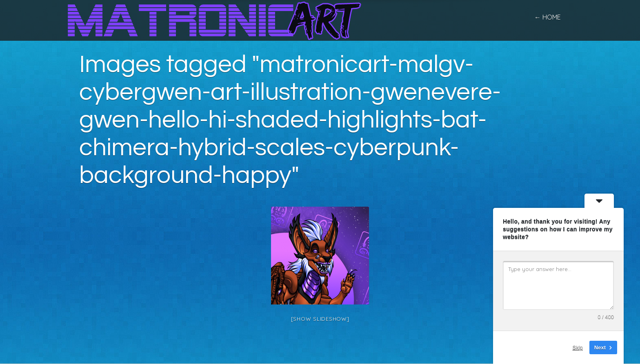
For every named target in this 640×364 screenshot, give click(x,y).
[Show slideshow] (320, 319)
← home (548, 17)
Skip (578, 347)
